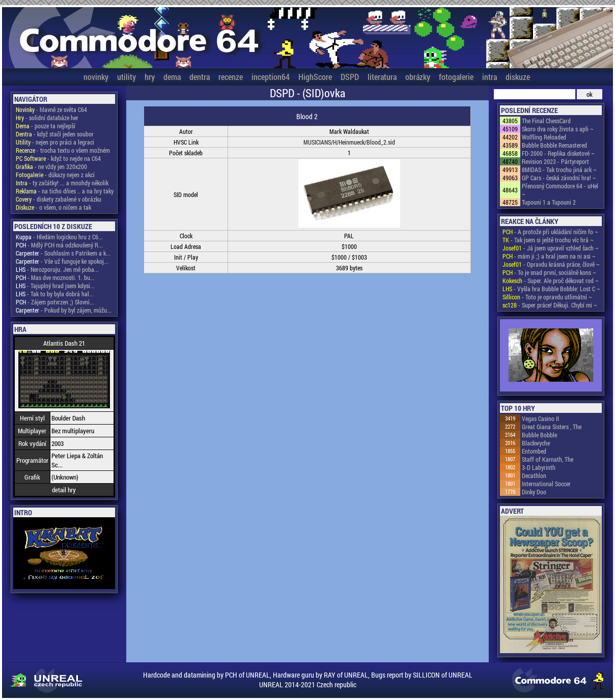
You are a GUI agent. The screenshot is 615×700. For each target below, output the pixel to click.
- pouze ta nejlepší (46, 126)
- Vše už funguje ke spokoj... (62, 261)
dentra (200, 77)
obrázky (418, 77)
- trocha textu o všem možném (63, 150)
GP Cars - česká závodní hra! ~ (559, 178)
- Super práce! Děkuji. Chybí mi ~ (550, 305)
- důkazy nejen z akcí (55, 175)
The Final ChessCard (546, 121)
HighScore (315, 77)
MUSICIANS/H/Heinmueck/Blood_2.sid (349, 142)
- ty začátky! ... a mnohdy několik (62, 183)
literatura (382, 77)
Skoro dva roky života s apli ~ (558, 129)
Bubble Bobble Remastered (554, 145)
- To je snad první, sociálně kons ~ (549, 272)
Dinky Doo (534, 492)
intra (490, 77)
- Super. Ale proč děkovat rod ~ (551, 281)
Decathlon (534, 475)
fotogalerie (456, 77)
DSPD (350, 77)
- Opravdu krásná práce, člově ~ (551, 264)
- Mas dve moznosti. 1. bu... (55, 277)
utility (127, 77)
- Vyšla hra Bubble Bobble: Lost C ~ (551, 289)
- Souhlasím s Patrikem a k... (63, 253)
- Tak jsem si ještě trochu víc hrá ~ (548, 240)
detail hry (64, 490)
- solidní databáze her (47, 118)
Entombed (534, 451)
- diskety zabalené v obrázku (59, 199)
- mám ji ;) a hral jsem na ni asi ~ (549, 256)
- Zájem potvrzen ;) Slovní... (55, 302)
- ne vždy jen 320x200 (51, 166)
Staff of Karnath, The (548, 459)
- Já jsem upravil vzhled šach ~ (551, 248)
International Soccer (546, 484)
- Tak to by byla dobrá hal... (55, 294)
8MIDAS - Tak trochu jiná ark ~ (559, 170)
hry (150, 77)
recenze (231, 77)
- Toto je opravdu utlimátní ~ (547, 297)
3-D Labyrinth (539, 467)
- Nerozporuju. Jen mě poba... (57, 269)
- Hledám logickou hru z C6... (59, 237)
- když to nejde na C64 (58, 158)
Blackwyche (536, 443)
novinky (96, 77)
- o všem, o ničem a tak (53, 207)
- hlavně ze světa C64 (51, 109)
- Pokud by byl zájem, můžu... (64, 310)
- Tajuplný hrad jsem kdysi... (55, 286)
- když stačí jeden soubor (55, 134)
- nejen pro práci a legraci (55, 142)
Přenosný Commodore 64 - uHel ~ (560, 190)
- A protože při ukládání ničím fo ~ (550, 232)
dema (172, 77)
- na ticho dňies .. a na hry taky (65, 191)
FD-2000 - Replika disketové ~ (558, 153)
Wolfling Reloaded (544, 137)
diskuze (518, 77)
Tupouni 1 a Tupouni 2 (549, 202)
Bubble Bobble (539, 435)
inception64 (271, 77)
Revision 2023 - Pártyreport (555, 161)
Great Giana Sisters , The (552, 427)
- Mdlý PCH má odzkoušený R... (59, 245)
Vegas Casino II (540, 418)
